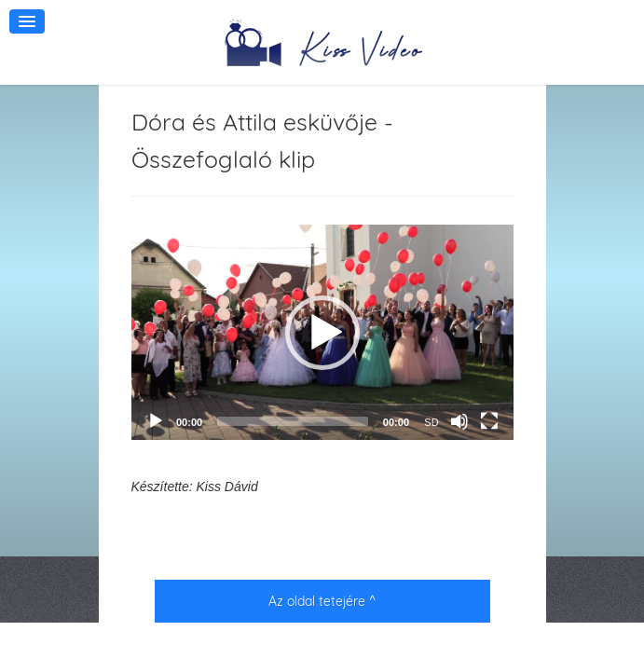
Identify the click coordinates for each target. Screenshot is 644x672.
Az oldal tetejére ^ (322, 601)
